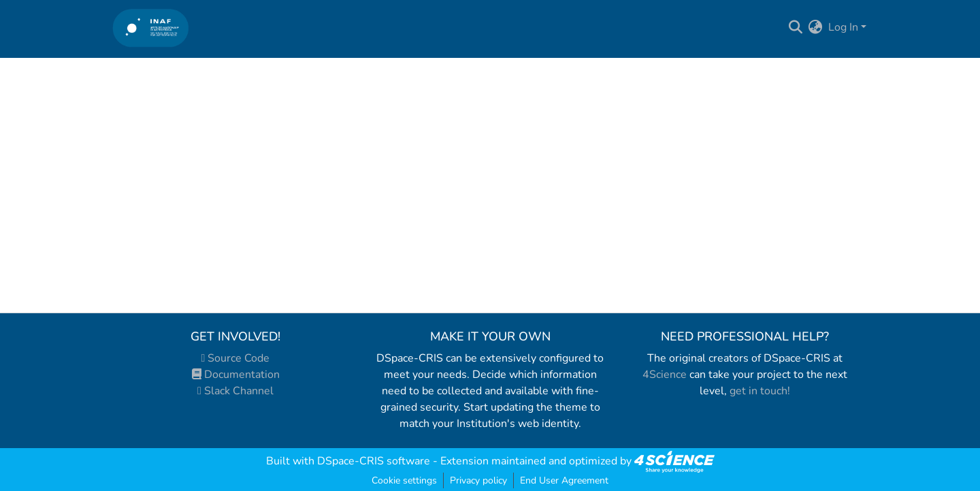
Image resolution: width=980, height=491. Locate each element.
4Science (665, 375)
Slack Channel (235, 391)
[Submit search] (796, 27)
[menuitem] (816, 27)
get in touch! (760, 391)
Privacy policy (478, 480)
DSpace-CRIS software (374, 461)
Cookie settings (404, 480)
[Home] (151, 28)
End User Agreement (564, 480)
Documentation (236, 375)
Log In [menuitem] (843, 27)
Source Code (236, 358)
